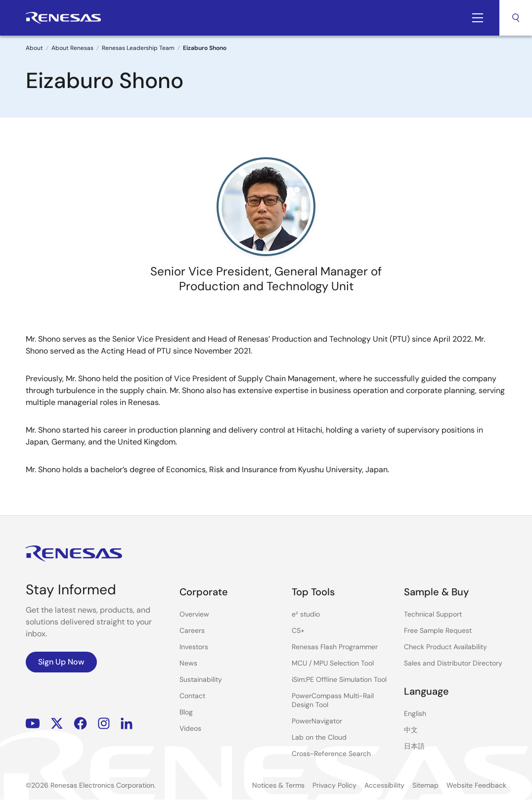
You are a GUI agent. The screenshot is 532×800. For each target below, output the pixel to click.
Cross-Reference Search (331, 754)
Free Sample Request (438, 630)
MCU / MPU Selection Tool (333, 663)
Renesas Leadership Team (138, 48)
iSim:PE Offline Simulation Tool (339, 679)
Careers (192, 630)
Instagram (104, 724)
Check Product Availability (445, 647)
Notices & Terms (278, 785)
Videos (190, 728)
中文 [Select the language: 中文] (411, 730)
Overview (194, 614)
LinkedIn (127, 724)
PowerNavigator (317, 721)
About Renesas (72, 48)
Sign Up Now (61, 662)
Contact (192, 696)
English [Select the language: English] (415, 713)
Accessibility (384, 785)
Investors (194, 647)
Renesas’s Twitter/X (57, 724)
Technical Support (433, 614)
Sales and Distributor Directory (453, 663)
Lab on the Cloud (319, 737)
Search (516, 18)
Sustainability (201, 679)
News (188, 663)
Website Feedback (476, 785)
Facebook (80, 724)
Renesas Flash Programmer (335, 647)
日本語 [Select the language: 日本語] (414, 746)
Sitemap (425, 785)
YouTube (33, 724)
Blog (186, 712)
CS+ (298, 630)
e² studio (306, 614)
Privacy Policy (334, 785)
